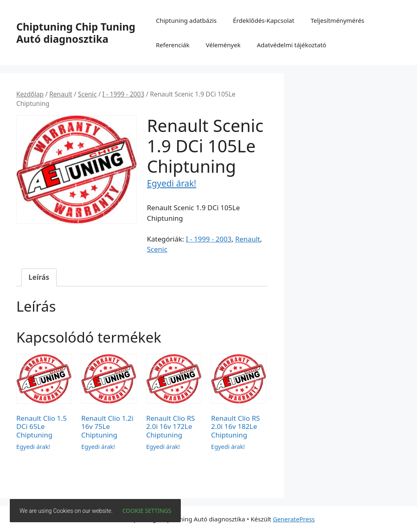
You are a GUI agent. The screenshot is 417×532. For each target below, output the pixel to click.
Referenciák (173, 45)
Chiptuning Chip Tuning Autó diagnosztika (76, 33)
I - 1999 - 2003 (123, 94)
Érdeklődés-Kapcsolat (264, 20)
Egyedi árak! (172, 183)
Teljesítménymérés (338, 20)
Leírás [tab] (39, 277)
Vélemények (223, 45)
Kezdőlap (30, 94)
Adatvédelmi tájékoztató (292, 45)
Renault (61, 94)
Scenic (87, 94)
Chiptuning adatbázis (186, 20)
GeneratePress (294, 519)
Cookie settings (147, 511)
